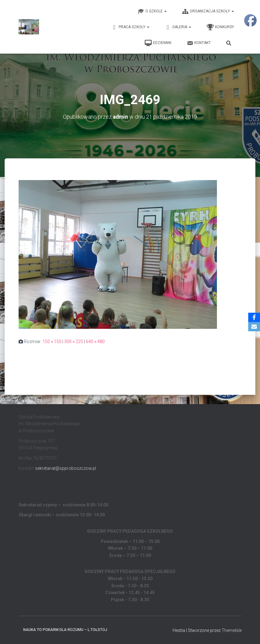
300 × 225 (74, 342)
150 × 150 (52, 342)
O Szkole (152, 11)
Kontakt (199, 43)
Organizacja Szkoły (208, 11)
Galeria (178, 27)
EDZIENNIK (158, 43)
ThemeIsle (232, 630)
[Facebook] (254, 317)
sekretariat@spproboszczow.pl (66, 468)
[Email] (254, 327)
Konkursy (220, 27)
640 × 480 (95, 342)
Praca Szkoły (130, 27)
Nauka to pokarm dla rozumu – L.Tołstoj (65, 629)
